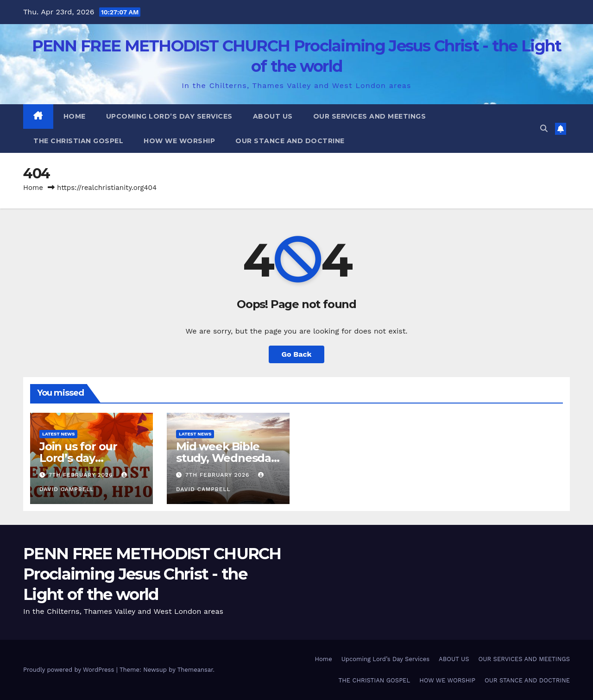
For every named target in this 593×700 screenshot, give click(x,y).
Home (75, 116)
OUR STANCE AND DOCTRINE (290, 141)
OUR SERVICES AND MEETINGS (370, 116)
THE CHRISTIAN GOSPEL (78, 141)
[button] (544, 129)
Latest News (58, 434)
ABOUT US (273, 116)
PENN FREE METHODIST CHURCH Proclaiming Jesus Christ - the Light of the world (152, 574)
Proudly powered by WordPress (70, 670)
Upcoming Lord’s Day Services (169, 116)
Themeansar (195, 670)
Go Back (297, 354)
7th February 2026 (82, 475)
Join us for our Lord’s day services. (78, 458)
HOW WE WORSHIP (179, 141)
